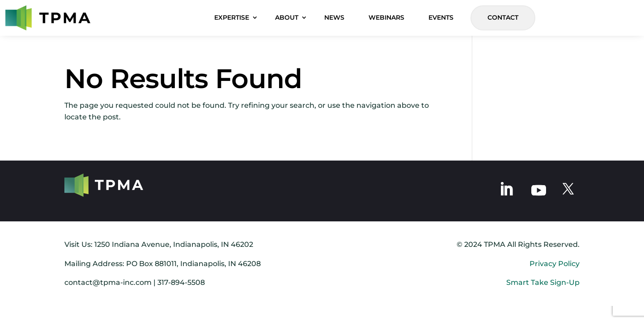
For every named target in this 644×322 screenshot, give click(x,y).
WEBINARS (386, 17)
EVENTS (441, 17)
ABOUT (287, 17)
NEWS (334, 17)
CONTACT (503, 17)
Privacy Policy (555, 264)
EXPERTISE (232, 17)
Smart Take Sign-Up (543, 282)
